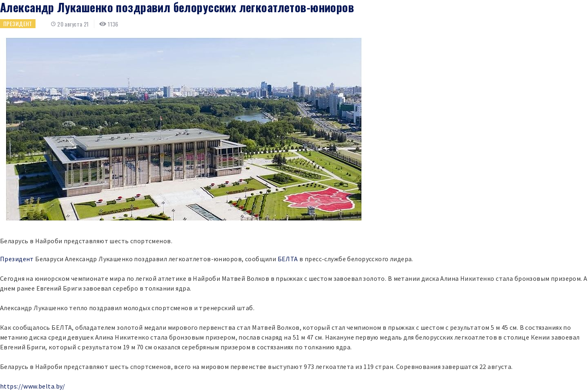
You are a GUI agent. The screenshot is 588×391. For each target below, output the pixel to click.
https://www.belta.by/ (33, 386)
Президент (18, 23)
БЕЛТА (288, 259)
